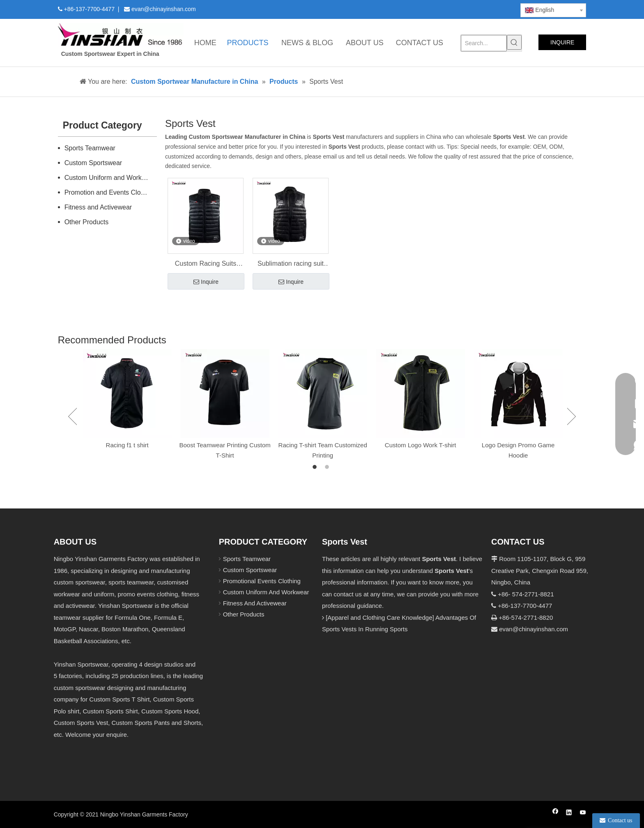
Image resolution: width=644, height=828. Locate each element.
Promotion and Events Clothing (110, 192)
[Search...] (484, 43)
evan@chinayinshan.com (534, 629)
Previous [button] (72, 416)
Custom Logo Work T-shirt (421, 445)
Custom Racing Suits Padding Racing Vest (206, 264)
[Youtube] (457, 9)
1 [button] (316, 467)
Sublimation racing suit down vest (291, 264)
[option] (127, 400)
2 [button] (328, 467)
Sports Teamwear (90, 148)
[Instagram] (471, 9)
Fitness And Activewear (255, 603)
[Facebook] (415, 9)
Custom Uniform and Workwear (110, 178)
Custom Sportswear (93, 163)
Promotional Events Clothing (262, 581)
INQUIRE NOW (562, 45)
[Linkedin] (429, 9)
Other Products (87, 222)
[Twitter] (443, 9)
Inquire (206, 282)
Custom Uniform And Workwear (266, 592)
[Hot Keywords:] (514, 42)
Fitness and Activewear (98, 207)
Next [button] (572, 416)
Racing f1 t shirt (127, 445)
